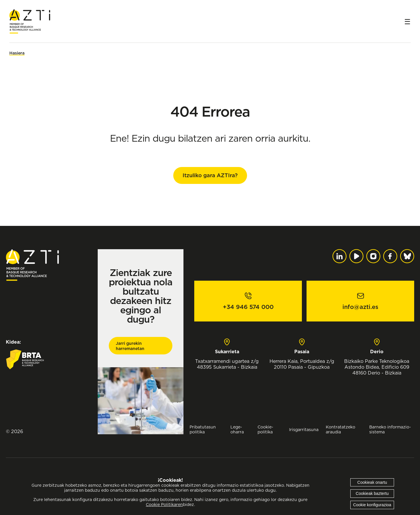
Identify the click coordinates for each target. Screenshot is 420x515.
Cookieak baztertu (372, 493)
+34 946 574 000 (248, 307)
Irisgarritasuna (304, 429)
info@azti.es (360, 307)
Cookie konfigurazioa (372, 505)
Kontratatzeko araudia (341, 429)
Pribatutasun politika (203, 429)
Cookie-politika (265, 429)
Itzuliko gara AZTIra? (210, 175)
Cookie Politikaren (164, 505)
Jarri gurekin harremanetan (130, 346)
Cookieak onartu (372, 482)
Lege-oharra (237, 429)
